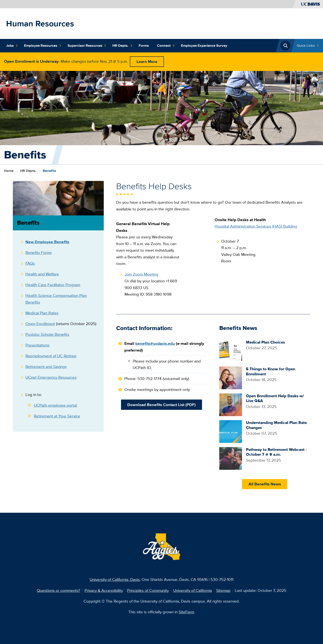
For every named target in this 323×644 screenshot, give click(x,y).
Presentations (37, 345)
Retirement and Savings (46, 366)
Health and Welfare (42, 274)
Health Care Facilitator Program (53, 285)
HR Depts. (122, 46)
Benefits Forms (39, 252)
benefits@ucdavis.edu (155, 343)
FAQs (30, 263)
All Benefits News (265, 484)
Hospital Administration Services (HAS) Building (256, 226)
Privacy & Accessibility (104, 590)
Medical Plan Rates (42, 313)
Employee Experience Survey (204, 45)
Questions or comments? (58, 590)
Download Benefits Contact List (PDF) (161, 405)
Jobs (12, 46)
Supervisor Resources (87, 46)
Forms (144, 45)
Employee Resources (43, 46)
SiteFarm (186, 612)
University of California (193, 590)
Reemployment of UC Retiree (51, 356)
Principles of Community (148, 590)
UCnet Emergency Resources (51, 377)
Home (9, 171)
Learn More (147, 62)
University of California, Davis (115, 579)
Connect (166, 46)
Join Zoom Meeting (141, 274)
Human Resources (40, 23)
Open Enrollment (40, 324)
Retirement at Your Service (57, 416)
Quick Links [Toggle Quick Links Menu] (306, 45)
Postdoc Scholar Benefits (47, 334)
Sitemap (223, 590)
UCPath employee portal (55, 405)
